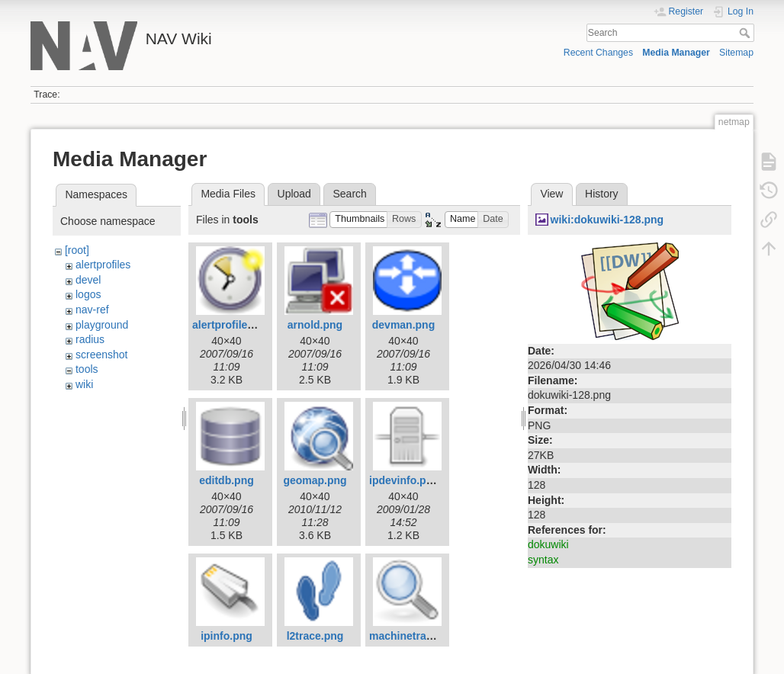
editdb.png (227, 480)
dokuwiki (548, 544)
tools (87, 369)
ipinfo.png (227, 636)
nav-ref (92, 310)
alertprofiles (103, 265)
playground (102, 325)
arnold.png (315, 325)
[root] (77, 250)
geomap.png (315, 480)
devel (88, 280)
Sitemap (736, 53)
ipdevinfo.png (404, 480)
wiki (84, 384)
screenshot (101, 355)
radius (90, 339)
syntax (543, 560)
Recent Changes (598, 53)
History (602, 194)
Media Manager (676, 53)
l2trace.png (315, 636)
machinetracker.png (419, 636)
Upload (294, 194)
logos (88, 294)
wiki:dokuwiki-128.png (607, 220)
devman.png (403, 325)
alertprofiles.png (234, 325)
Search (746, 33)
